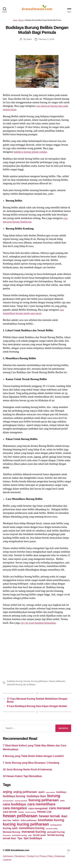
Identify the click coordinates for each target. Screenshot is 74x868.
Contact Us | (33, 856)
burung (27, 681)
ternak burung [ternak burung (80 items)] (56, 835)
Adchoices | (9, 856)
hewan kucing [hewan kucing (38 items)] (30, 812)
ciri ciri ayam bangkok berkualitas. (38, 623)
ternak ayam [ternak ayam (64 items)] (40, 835)
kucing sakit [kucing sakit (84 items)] (10, 828)
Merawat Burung (15, 684)
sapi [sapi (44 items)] (30, 835)
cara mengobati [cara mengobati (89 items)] (38, 808)
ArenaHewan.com (20, 850)
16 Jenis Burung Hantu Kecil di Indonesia (27, 769)
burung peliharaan (39, 681)
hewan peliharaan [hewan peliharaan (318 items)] (20, 816)
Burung (21, 20)
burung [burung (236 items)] (54, 796)
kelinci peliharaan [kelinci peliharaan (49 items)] (29, 820)
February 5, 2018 (46, 39)
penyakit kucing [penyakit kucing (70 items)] (56, 832)
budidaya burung (15, 681)
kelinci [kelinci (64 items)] (16, 820)
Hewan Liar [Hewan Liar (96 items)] (44, 812)
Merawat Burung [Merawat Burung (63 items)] (12, 832)
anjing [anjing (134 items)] (7, 792)
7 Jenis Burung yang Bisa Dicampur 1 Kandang (31, 763)
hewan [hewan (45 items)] (21, 812)
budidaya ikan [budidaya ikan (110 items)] (36, 796)
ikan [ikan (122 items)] (64, 816)
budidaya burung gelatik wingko (30, 152)
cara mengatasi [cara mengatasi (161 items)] (15, 808)
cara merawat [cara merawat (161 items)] (60, 808)
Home (15, 20)
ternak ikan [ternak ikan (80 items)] (9, 838)
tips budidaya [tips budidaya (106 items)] (33, 838)
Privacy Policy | (47, 856)
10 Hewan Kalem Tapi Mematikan (22, 776)
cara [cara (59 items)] (62, 800)
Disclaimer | (21, 856)
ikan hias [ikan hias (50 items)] (7, 820)
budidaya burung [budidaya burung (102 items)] (14, 796)
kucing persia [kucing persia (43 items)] (56, 825)
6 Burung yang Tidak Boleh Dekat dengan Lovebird (33, 756)
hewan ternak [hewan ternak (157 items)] (49, 816)
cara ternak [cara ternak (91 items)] (10, 812)
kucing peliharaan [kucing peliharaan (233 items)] (33, 824)
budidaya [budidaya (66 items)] (61, 792)
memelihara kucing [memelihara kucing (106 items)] (32, 828)
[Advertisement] (37, 652)
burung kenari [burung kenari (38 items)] (8, 801)
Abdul (29, 39)
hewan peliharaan (57, 681)
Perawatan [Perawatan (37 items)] (7, 835)
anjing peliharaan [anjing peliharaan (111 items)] (25, 792)
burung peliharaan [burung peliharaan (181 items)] (44, 800)
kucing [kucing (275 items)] (9, 824)
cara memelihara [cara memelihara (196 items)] (41, 804)
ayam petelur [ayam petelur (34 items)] (50, 792)
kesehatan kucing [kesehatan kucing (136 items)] (51, 820)
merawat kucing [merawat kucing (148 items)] (34, 832)
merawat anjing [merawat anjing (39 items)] (52, 829)
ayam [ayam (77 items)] (42, 792)
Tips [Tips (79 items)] (20, 838)
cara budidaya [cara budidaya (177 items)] (14, 804)
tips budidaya (29, 684)
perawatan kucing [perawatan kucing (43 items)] (19, 835)
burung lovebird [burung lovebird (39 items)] (21, 801)
